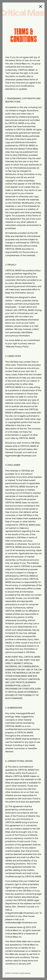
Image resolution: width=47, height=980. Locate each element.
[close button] (40, 6)
